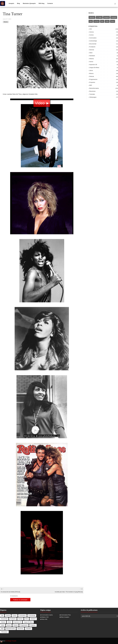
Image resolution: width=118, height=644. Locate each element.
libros (104, 70)
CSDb (107, 21)
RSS (102, 21)
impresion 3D (104, 65)
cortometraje (104, 41)
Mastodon (92, 17)
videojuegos (104, 97)
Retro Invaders (65, 617)
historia (104, 59)
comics (104, 35)
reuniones (104, 91)
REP (104, 85)
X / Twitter (99, 17)
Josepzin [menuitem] (11, 3)
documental (104, 44)
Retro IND (44, 619)
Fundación (104, 47)
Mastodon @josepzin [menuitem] (29, 3)
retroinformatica (104, 88)
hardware (104, 56)
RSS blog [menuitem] (41, 3)
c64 (104, 29)
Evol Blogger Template (11, 641)
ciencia (104, 32)
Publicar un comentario (20, 600)
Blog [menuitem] (19, 3)
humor (104, 62)
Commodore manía (47, 615)
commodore (104, 38)
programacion (104, 79)
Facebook (114, 17)
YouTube (96, 21)
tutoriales (104, 94)
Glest (104, 53)
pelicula (104, 76)
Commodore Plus (66, 615)
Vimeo (113, 21)
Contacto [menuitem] (50, 3)
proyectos (104, 82)
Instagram (106, 17)
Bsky (91, 21)
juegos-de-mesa (104, 68)
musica (6, 22)
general (104, 50)
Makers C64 (45, 617)
